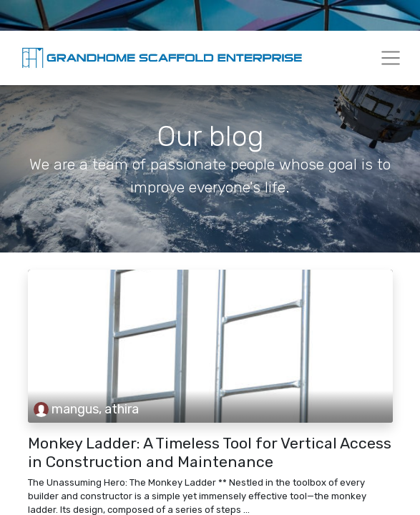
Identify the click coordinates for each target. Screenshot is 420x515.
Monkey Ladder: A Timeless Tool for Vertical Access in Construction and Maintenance (210, 452)
